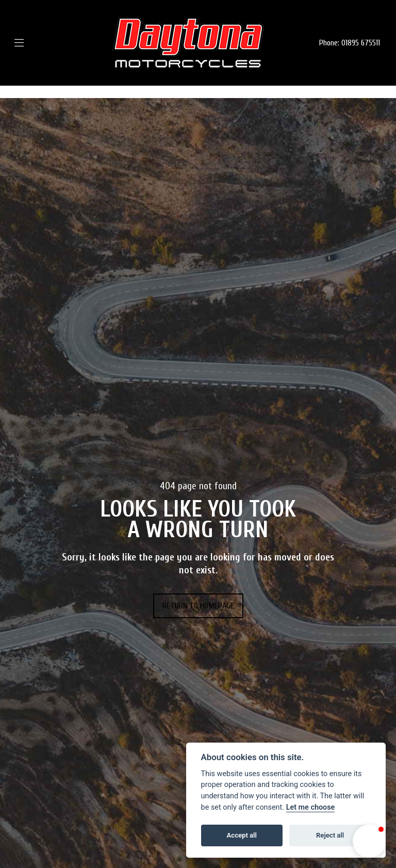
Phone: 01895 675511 (350, 43)
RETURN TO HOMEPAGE (198, 606)
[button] (369, 841)
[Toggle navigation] (34, 43)
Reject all (330, 835)
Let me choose (311, 807)
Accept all (242, 835)
